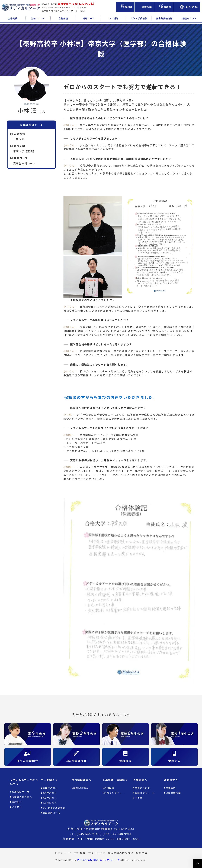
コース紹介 (49, 780)
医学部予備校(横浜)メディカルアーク (99, 860)
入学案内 (140, 780)
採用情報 (142, 853)
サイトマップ (97, 853)
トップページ (63, 853)
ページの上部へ (198, 864)
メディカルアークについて (24, 782)
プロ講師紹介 (81, 780)
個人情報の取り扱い (121, 853)
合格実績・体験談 (115, 780)
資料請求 (171, 780)
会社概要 (80, 853)
